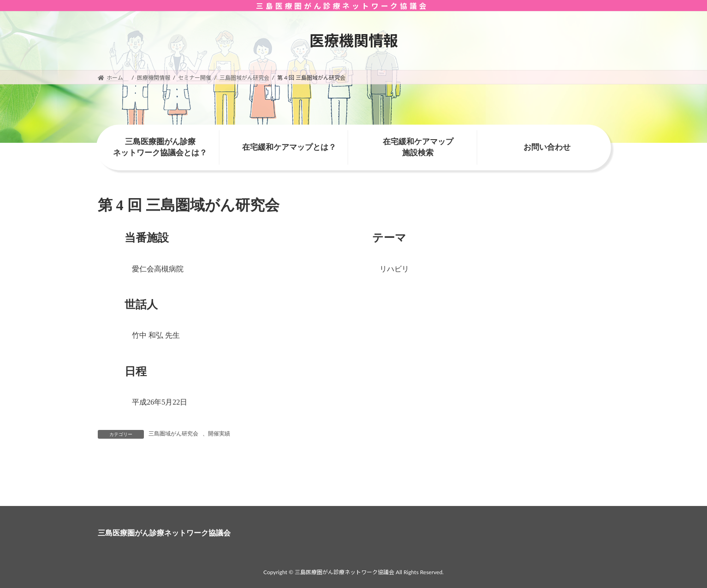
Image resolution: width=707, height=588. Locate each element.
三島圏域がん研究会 (173, 434)
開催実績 (219, 434)
